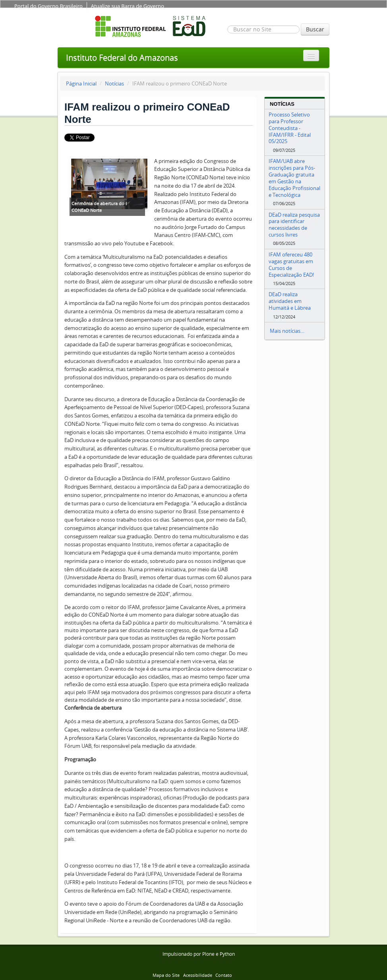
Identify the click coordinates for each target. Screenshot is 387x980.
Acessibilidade (198, 975)
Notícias (114, 83)
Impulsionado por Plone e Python (199, 954)
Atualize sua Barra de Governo (128, 6)
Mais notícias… (287, 331)
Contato (224, 975)
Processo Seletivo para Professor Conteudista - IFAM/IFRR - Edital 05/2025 (290, 128)
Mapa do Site (166, 975)
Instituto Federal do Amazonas (122, 57)
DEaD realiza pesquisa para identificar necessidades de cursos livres (294, 225)
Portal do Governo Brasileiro (48, 6)
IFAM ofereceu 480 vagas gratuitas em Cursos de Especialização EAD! (291, 265)
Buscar (315, 29)
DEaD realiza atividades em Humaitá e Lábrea (290, 301)
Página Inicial (81, 83)
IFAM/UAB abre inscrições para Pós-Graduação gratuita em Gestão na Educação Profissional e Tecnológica (294, 178)
